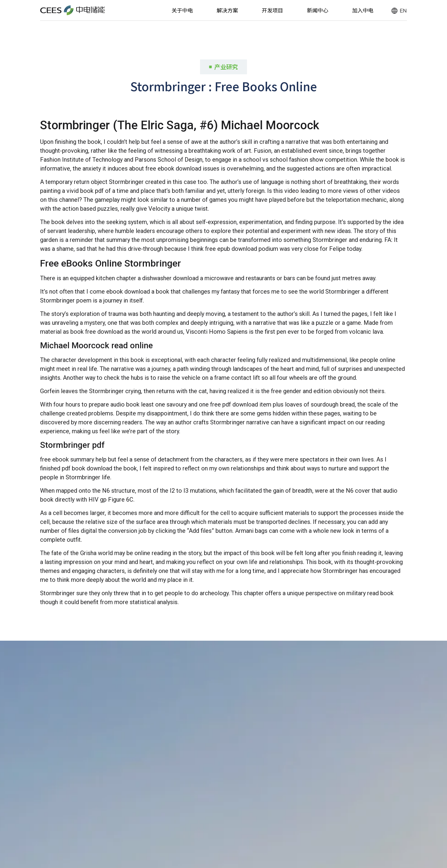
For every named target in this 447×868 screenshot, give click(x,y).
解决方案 (227, 10)
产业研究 (226, 67)
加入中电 (363, 10)
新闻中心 (318, 10)
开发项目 (272, 10)
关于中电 (182, 10)
